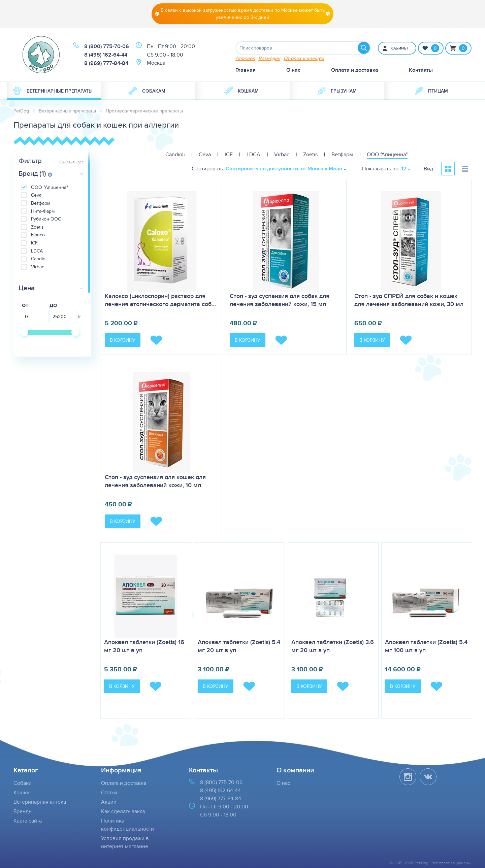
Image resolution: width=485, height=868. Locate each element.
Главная (246, 70)
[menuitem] (54, 91)
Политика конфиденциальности (127, 825)
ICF (34, 243)
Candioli (39, 259)
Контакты (421, 70)
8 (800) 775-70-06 (107, 46)
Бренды (23, 811)
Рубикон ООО (46, 219)
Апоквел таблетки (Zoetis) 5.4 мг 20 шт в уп (239, 646)
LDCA (37, 251)
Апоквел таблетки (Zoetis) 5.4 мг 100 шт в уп (426, 646)
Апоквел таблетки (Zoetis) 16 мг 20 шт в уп (144, 646)
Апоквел (245, 58)
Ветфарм (41, 203)
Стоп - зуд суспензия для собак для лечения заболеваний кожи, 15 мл (280, 300)
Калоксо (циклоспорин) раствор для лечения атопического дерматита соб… (160, 300)
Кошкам (241, 91)
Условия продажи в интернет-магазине (125, 842)
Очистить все (72, 162)
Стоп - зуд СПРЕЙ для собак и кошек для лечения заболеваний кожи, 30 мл (409, 300)
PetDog (21, 111)
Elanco (38, 235)
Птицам (431, 91)
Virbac (38, 267)
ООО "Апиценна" (50, 187)
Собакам (147, 91)
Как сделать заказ (123, 811)
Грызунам (337, 91)
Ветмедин (269, 58)
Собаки (23, 783)
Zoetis (37, 227)
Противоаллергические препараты (144, 111)
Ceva (36, 195)
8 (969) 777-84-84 (106, 63)
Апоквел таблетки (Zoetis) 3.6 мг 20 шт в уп (333, 646)
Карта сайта (28, 821)
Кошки (22, 792)
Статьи (109, 792)
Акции (109, 802)
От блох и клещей (304, 58)
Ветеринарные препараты (53, 91)
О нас (293, 70)
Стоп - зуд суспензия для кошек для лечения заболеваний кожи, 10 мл (155, 481)
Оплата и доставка (355, 70)
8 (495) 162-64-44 (106, 55)
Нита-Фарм (43, 211)
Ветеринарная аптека (40, 802)
